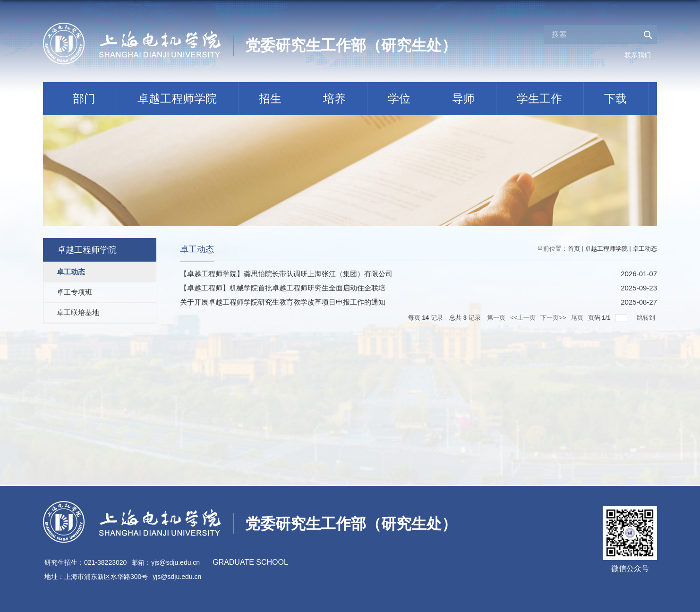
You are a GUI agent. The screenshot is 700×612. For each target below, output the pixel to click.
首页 (574, 249)
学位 (399, 98)
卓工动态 (645, 249)
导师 (463, 98)
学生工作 (539, 98)
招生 (270, 98)
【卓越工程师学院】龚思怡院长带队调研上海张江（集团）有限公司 (286, 274)
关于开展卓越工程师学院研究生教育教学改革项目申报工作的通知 (283, 302)
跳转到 (647, 318)
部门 (84, 98)
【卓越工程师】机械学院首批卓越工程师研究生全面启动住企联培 (283, 288)
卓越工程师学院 (177, 98)
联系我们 (638, 55)
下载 (615, 98)
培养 (334, 98)
